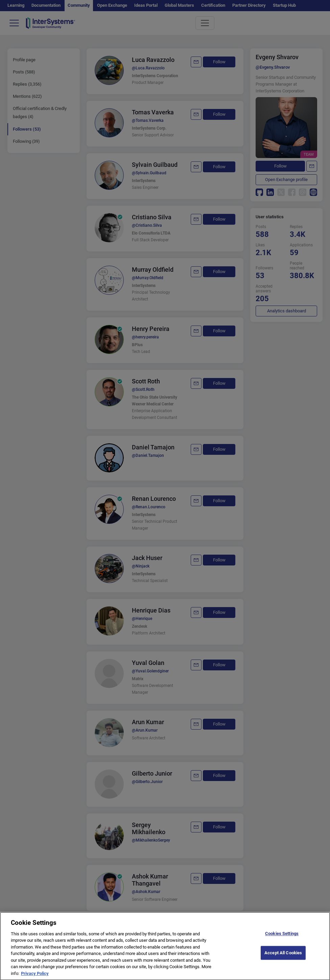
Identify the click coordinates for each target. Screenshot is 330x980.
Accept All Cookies (283, 956)
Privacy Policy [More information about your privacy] (35, 977)
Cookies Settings (282, 937)
